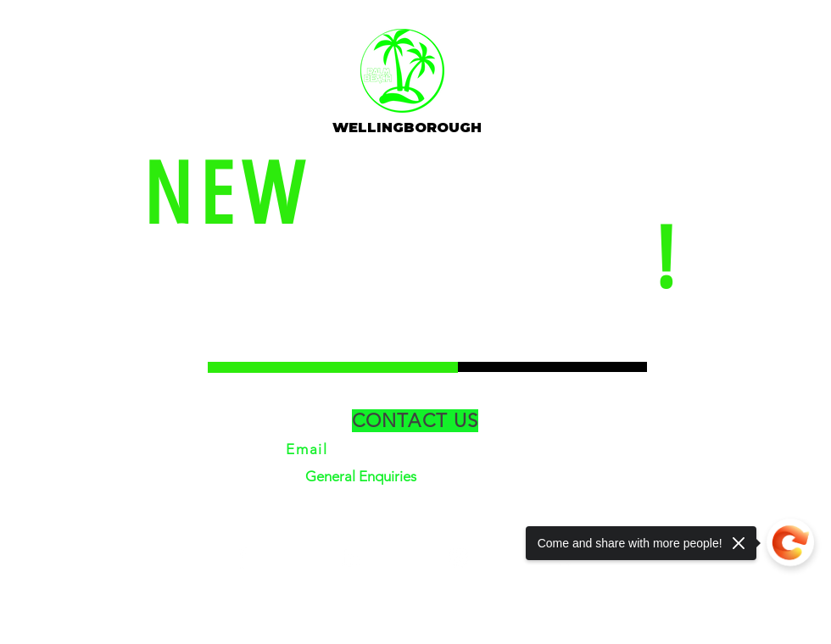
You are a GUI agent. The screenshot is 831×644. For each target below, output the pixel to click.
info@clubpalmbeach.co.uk (439, 449)
